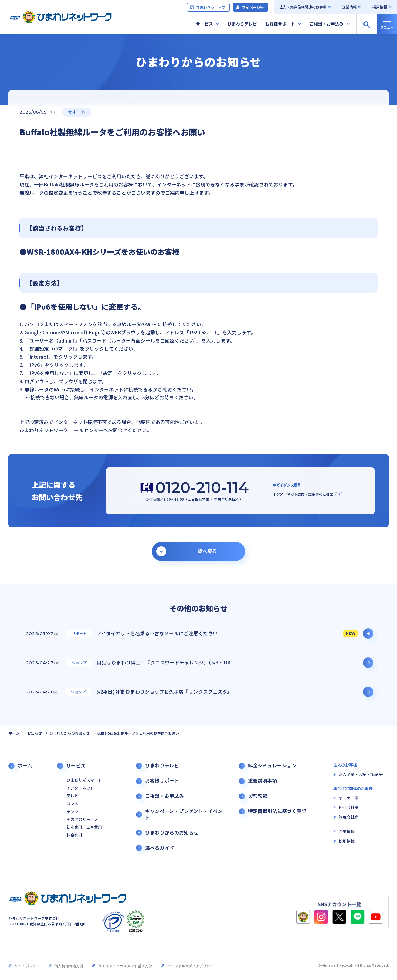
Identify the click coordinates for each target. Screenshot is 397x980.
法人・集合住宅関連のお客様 (303, 7)
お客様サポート (280, 24)
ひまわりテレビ (242, 24)
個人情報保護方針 (69, 966)
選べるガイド (160, 848)
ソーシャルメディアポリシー (190, 966)
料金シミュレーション (272, 766)
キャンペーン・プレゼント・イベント (184, 814)
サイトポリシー (27, 966)
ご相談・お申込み (327, 24)
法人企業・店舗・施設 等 (361, 775)
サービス (205, 24)
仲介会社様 (349, 808)
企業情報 (349, 7)
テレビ (72, 796)
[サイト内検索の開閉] (366, 24)
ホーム (14, 733)
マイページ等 (250, 7)
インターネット (80, 788)
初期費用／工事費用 (84, 827)
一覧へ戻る (205, 551)
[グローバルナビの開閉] (387, 24)
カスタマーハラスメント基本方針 (125, 966)
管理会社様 (349, 817)
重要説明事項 (263, 781)
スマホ (72, 804)
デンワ (72, 812)
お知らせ (35, 733)
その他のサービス (82, 820)
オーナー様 (349, 798)
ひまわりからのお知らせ (70, 733)
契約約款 (258, 796)
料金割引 (74, 835)
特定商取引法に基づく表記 (277, 811)
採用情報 (380, 7)
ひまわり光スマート (84, 780)
